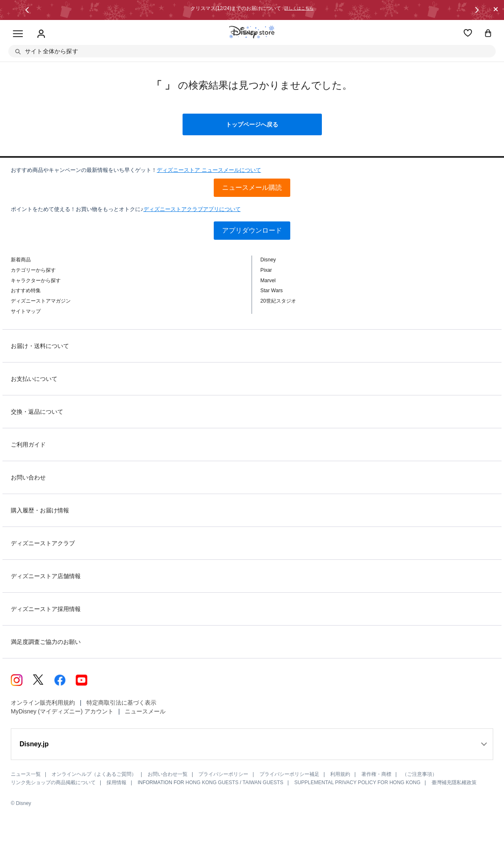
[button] (27, 10)
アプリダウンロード (252, 230)
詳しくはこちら (299, 8)
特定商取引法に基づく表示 (121, 703)
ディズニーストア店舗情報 (46, 576)
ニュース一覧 (26, 774)
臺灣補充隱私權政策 (454, 782)
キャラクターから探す (36, 281)
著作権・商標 (376, 774)
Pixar (266, 270)
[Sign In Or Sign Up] (41, 34)
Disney (268, 260)
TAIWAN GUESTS (263, 782)
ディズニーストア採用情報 (46, 609)
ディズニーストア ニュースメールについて (209, 170)
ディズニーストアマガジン (41, 301)
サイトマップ (26, 311)
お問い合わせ (28, 477)
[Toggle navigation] (18, 34)
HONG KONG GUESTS (212, 782)
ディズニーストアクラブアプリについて (192, 209)
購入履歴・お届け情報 (40, 510)
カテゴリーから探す (33, 270)
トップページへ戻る (252, 124)
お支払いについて (34, 379)
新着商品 (21, 260)
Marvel (268, 281)
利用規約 (340, 774)
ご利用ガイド (28, 445)
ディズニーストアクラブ (43, 543)
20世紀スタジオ (278, 301)
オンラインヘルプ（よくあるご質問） (94, 774)
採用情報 (116, 782)
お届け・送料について (40, 346)
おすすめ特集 (26, 291)
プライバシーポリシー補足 (289, 774)
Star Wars (272, 291)
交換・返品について (37, 412)
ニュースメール (145, 711)
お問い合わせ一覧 (168, 774)
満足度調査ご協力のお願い (46, 642)
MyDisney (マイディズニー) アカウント (62, 711)
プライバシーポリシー (223, 774)
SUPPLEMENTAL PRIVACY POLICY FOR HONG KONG (357, 782)
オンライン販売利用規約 (43, 703)
